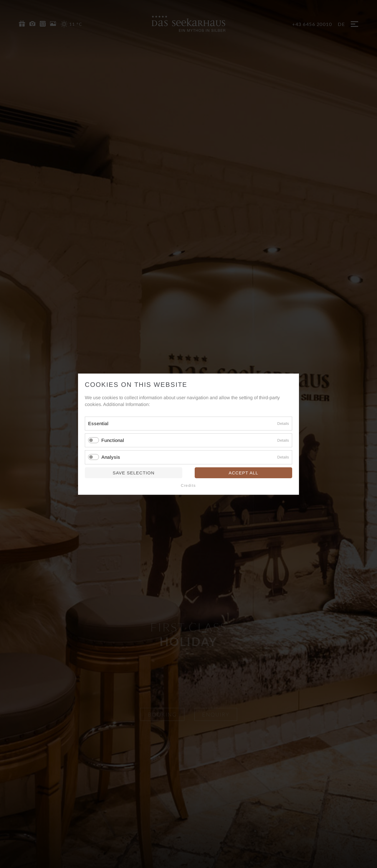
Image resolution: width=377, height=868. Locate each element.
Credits (188, 485)
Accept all (243, 472)
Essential (98, 424)
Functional (113, 440)
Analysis (111, 457)
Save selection (133, 472)
